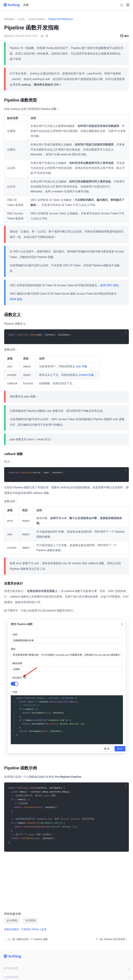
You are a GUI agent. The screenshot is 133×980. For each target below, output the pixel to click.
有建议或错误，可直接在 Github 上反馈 (25, 929)
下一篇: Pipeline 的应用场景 (112, 939)
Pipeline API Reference (61, 19)
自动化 (21, 19)
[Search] (122, 5)
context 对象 (86, 375)
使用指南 (9, 19)
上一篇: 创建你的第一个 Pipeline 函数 (26, 939)
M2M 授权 (16, 299)
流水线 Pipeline (37, 19)
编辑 (126, 36)
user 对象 (81, 366)
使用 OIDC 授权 (109, 285)
